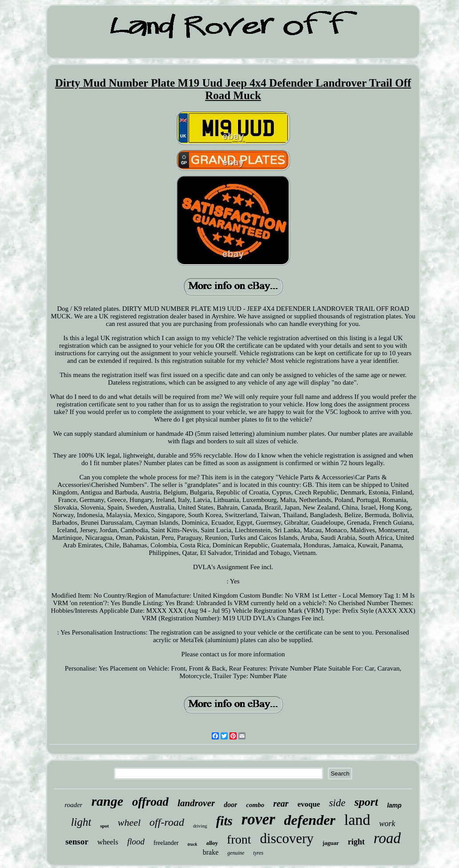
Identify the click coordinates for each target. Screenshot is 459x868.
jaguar (331, 843)
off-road (167, 822)
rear (281, 804)
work (387, 824)
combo (255, 805)
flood (136, 842)
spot (105, 826)
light (81, 822)
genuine (236, 853)
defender (310, 820)
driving (200, 826)
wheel (129, 822)
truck (193, 844)
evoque (309, 804)
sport (366, 802)
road (387, 838)
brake (211, 852)
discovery (287, 838)
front (239, 839)
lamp (394, 805)
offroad (150, 802)
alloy (212, 843)
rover (258, 819)
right (356, 842)
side (337, 803)
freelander (166, 843)
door (230, 805)
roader (73, 805)
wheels (108, 842)
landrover (196, 803)
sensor (77, 842)
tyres (258, 853)
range (107, 801)
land (357, 820)
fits (224, 821)
